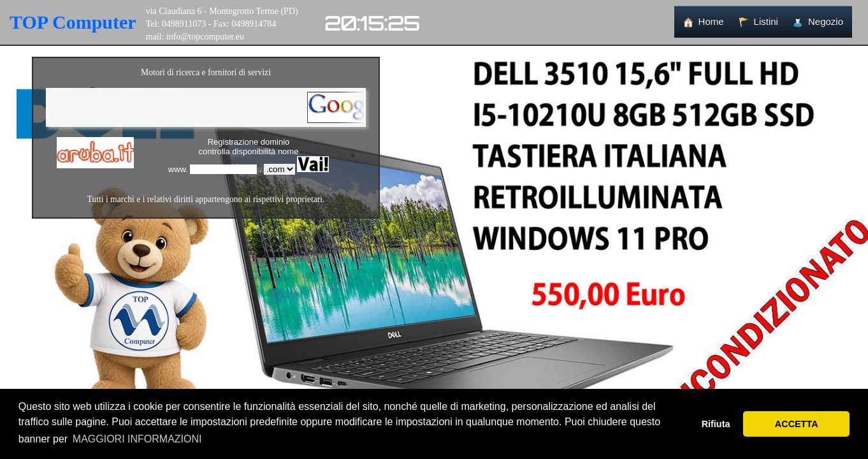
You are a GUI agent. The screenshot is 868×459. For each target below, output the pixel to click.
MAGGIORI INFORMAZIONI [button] (137, 439)
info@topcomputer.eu (205, 37)
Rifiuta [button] (716, 424)
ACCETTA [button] (797, 424)
